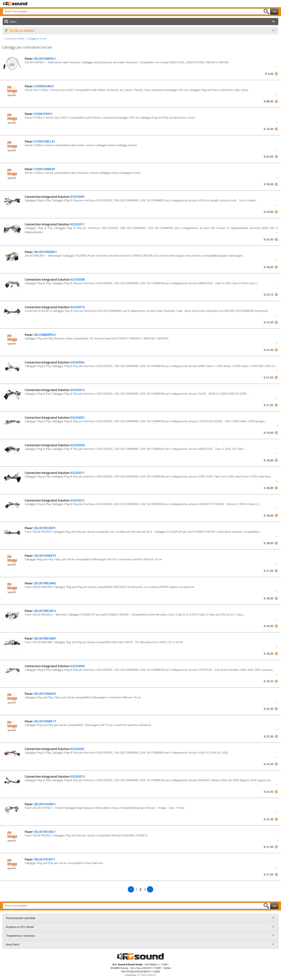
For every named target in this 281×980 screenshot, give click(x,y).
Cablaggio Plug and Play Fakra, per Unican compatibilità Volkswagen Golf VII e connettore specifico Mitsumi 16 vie (93, 559)
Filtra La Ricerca (22, 31)
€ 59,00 (268, 184)
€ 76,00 (268, 129)
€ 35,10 (268, 295)
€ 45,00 (268, 239)
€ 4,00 (269, 74)
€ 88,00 (268, 101)
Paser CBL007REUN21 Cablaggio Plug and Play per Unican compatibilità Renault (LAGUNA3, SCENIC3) (87, 835)
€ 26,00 (268, 598)
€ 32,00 (268, 350)
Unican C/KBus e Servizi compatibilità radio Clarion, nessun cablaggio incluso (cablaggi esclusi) (81, 145)
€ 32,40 (268, 322)
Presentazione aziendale (21, 918)
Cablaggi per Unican (37, 39)
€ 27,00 (268, 571)
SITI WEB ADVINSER (147, 975)
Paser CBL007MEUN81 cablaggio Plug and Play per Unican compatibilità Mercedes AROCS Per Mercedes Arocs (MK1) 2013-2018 (103, 642)
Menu (13, 22)
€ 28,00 (268, 543)
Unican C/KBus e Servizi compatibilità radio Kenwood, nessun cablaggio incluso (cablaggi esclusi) (83, 173)
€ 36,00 (268, 267)
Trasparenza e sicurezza (20, 936)
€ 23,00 (268, 819)
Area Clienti (13, 944)
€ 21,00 (268, 847)
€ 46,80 (268, 212)
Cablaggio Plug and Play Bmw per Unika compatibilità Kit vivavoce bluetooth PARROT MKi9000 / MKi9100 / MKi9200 (97, 338)
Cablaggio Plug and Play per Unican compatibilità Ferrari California (64, 863)
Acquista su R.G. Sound (20, 927)
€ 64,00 (268, 157)
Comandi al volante (15, 39)
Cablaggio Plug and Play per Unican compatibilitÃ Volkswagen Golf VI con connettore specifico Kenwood (88, 725)
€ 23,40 (268, 764)
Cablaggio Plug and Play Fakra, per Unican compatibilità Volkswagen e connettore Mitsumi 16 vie (83, 697)
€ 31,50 (268, 377)
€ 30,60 (268, 433)
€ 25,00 (268, 709)
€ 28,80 (268, 460)
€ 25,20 (268, 681)
